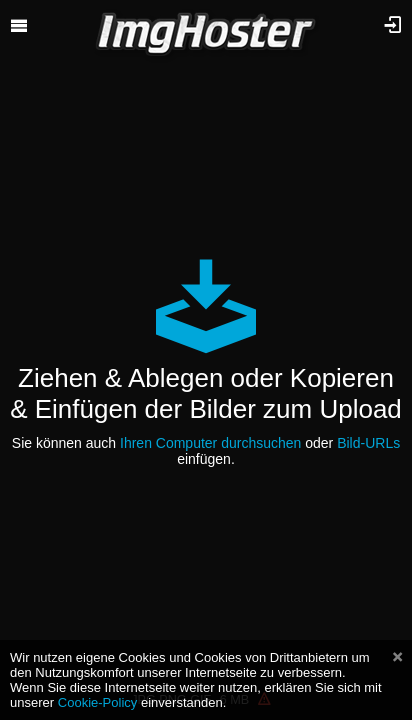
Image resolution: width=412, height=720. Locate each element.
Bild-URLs (368, 443)
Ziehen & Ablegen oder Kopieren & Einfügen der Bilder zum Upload (206, 393)
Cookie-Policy (98, 702)
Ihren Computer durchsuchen (210, 443)
